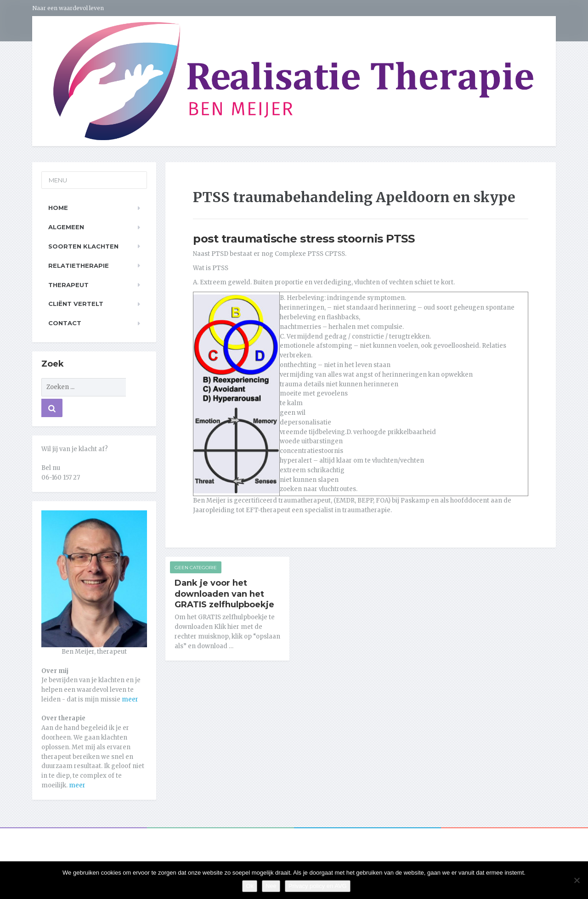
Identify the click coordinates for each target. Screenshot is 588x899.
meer (130, 699)
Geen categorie (196, 568)
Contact (65, 323)
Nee (271, 886)
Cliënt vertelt (76, 304)
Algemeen (66, 227)
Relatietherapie (79, 266)
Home (58, 208)
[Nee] (577, 880)
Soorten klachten (83, 246)
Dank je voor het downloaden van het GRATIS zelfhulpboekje (224, 594)
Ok (250, 886)
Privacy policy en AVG (318, 886)
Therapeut (68, 285)
